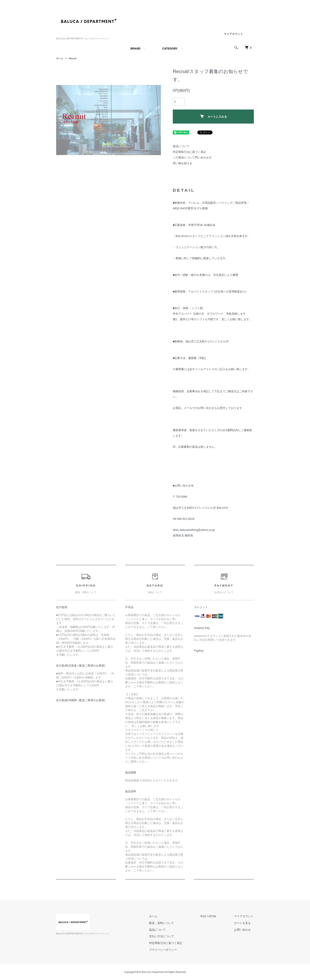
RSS (204, 916)
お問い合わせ (243, 930)
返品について (181, 146)
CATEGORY (170, 49)
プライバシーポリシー (164, 950)
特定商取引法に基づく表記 (189, 152)
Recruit (73, 58)
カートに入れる (213, 116)
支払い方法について (163, 936)
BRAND (136, 49)
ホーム (60, 58)
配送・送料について (163, 923)
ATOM (213, 916)
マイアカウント (233, 34)
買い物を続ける (182, 163)
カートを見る (243, 923)
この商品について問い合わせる (192, 157)
